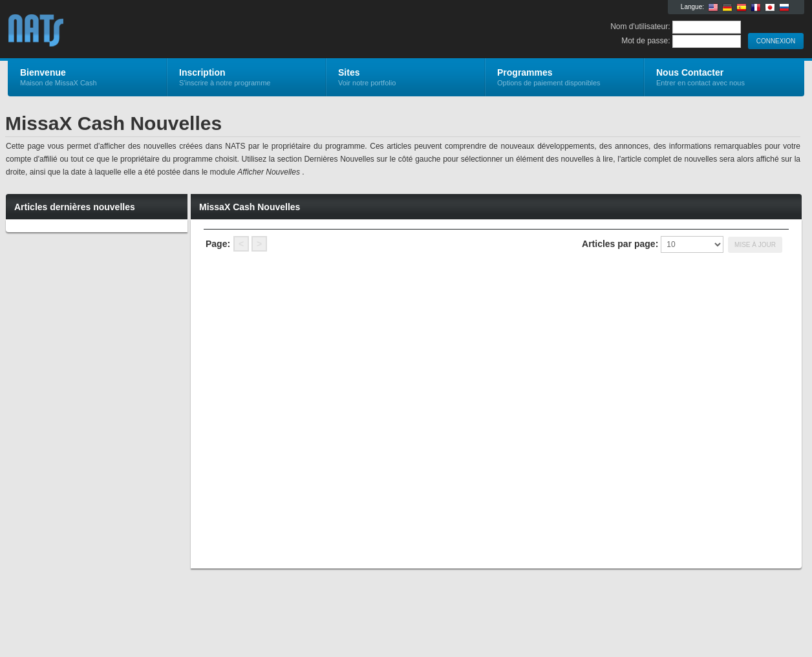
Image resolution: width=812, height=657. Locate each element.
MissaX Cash (162, 30)
